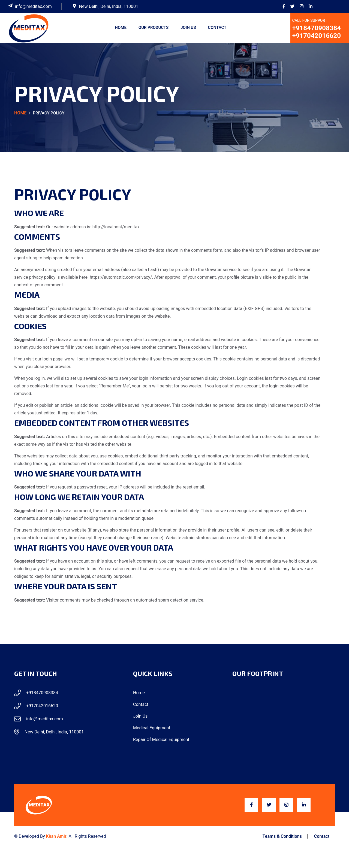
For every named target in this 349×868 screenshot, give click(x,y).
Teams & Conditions (282, 836)
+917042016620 (317, 36)
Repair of (161, 740)
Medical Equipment (152, 728)
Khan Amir (56, 836)
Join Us (188, 28)
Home (121, 28)
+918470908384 (317, 28)
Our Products (154, 28)
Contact (217, 28)
